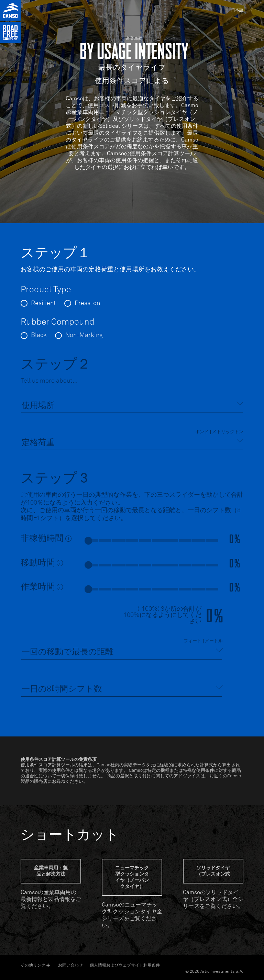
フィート (192, 641)
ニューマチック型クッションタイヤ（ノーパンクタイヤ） (132, 877)
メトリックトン (228, 432)
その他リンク (35, 965)
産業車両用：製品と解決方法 (51, 871)
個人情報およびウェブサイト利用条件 (125, 965)
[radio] (38, 303)
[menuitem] (241, 10)
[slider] (88, 541)
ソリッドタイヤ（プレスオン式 (213, 871)
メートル (214, 641)
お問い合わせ (70, 965)
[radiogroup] (132, 306)
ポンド (202, 432)
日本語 (237, 10)
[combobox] (132, 406)
